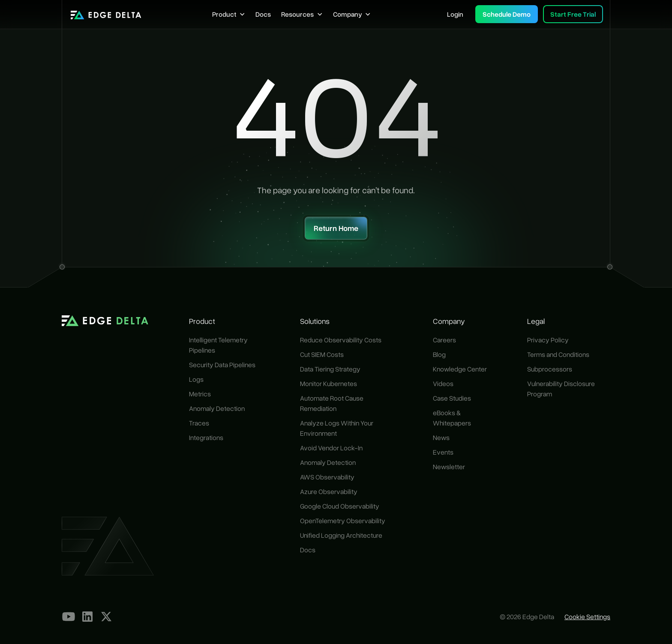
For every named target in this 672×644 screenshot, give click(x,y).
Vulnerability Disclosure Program (561, 389)
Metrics (200, 394)
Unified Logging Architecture (341, 535)
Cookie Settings (587, 617)
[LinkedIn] (87, 617)
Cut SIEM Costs (322, 354)
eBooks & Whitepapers (452, 418)
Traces (199, 423)
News (441, 437)
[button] (229, 14)
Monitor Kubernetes (328, 383)
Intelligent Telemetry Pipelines (218, 345)
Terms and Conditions (558, 354)
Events (443, 452)
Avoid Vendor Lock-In (331, 448)
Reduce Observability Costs (341, 340)
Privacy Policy (548, 340)
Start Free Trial (573, 14)
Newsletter (449, 467)
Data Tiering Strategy (330, 369)
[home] (106, 14)
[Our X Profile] (106, 617)
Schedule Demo (507, 14)
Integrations (206, 437)
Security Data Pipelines (222, 365)
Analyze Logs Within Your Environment (337, 428)
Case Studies (452, 398)
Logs (196, 379)
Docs (263, 14)
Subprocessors (550, 369)
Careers (444, 340)
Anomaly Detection (217, 408)
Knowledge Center (460, 369)
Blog (439, 354)
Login (455, 14)
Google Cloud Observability (340, 506)
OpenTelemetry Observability (343, 521)
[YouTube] (69, 617)
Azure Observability (329, 491)
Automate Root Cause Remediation (332, 403)
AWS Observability (327, 477)
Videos (443, 383)
